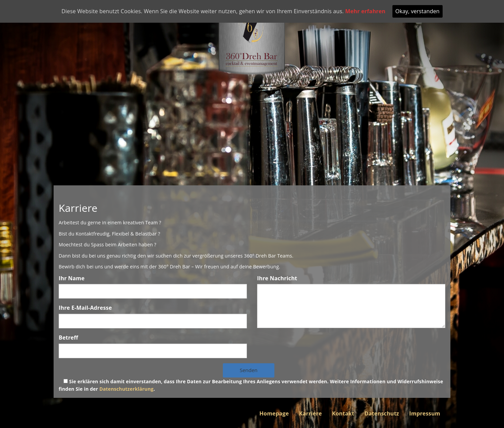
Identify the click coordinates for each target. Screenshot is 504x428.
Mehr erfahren (365, 11)
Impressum (425, 413)
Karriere (311, 413)
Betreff (68, 338)
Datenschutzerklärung (127, 389)
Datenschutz (382, 413)
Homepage (274, 413)
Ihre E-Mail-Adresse (85, 308)
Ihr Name (72, 278)
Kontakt (343, 413)
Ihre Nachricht (277, 278)
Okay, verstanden (418, 11)
